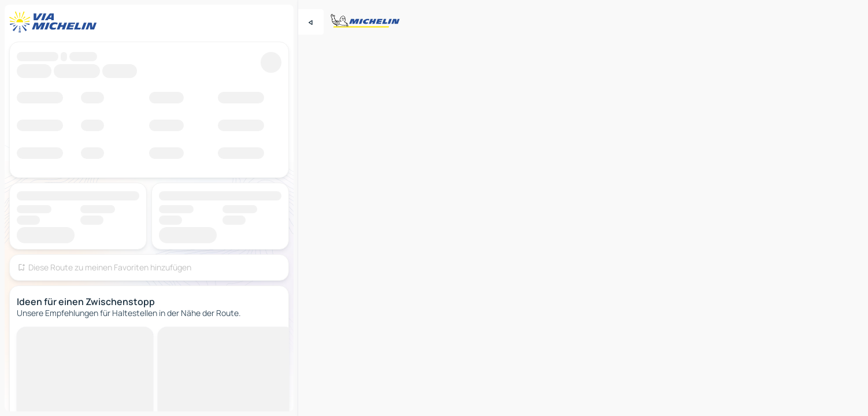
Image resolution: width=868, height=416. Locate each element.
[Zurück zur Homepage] (55, 22)
